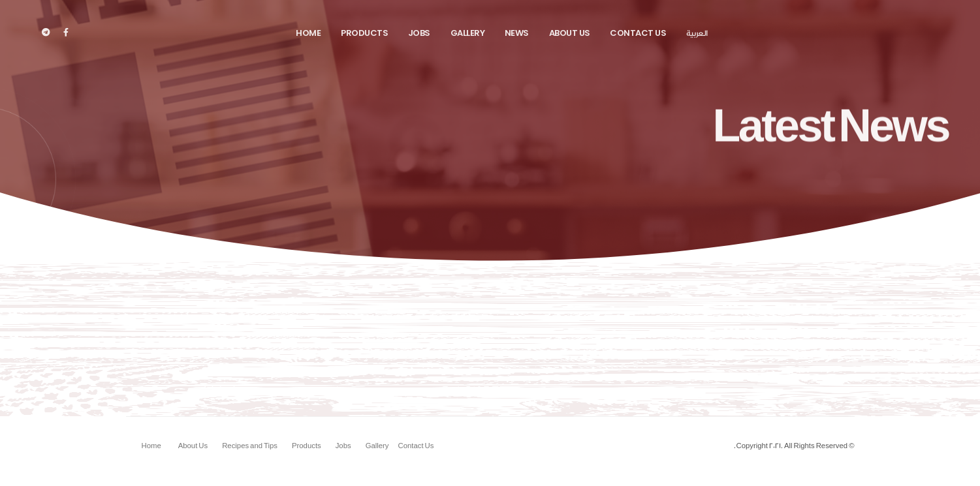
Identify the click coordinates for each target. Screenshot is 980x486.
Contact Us (638, 33)
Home (308, 33)
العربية (697, 33)
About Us (570, 33)
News (517, 33)
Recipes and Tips (250, 446)
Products (364, 33)
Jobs (419, 33)
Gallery (468, 33)
